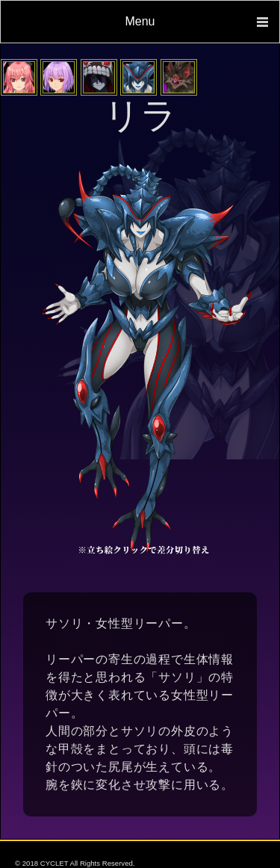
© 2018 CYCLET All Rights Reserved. (75, 863)
